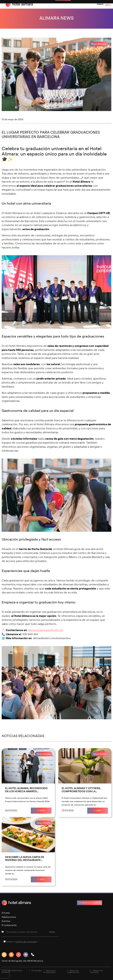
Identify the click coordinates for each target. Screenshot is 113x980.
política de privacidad (26, 942)
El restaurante (9, 925)
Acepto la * (22, 942)
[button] (34, 955)
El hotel (6, 913)
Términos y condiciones (50, 971)
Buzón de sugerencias (73, 971)
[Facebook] (27, 955)
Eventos (6, 921)
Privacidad (37, 971)
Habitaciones (9, 917)
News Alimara (99, 44)
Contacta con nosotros (89, 903)
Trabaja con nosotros (96, 971)
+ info (41, 810)
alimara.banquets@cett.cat (46, 630)
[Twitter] (20, 955)
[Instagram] (5, 955)
